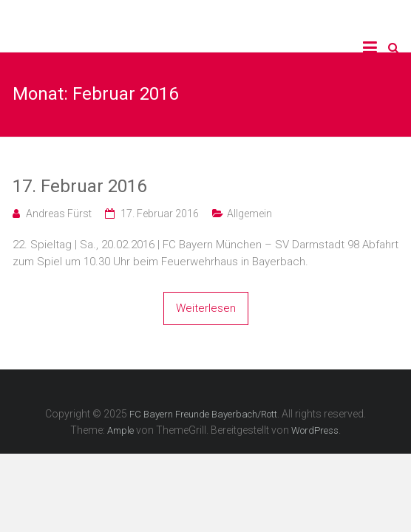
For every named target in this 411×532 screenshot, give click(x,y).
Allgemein (249, 214)
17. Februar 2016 (79, 186)
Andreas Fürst (59, 214)
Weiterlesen (206, 308)
